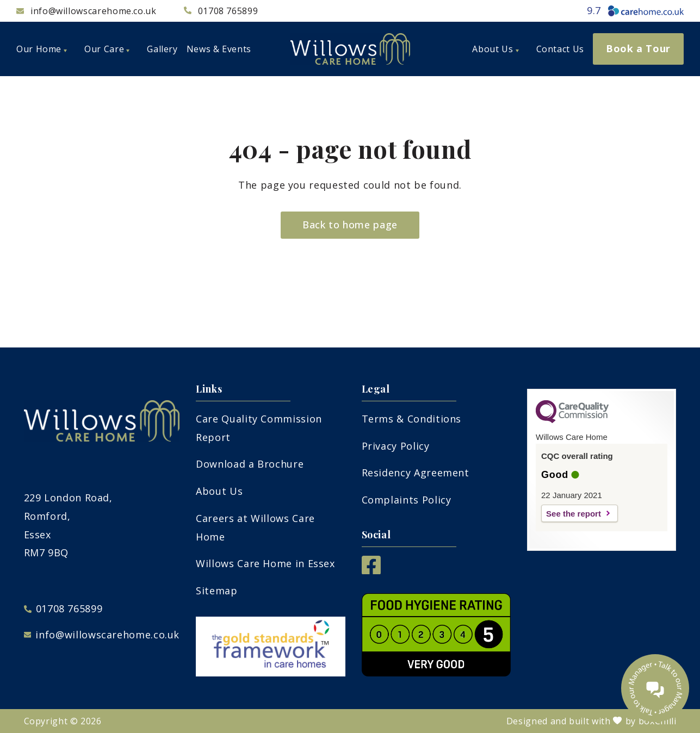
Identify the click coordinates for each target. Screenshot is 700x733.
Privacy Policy (396, 446)
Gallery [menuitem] (162, 49)
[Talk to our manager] (655, 688)
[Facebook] (371, 570)
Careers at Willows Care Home (255, 527)
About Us (219, 491)
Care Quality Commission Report (259, 428)
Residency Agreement (416, 473)
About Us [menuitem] (495, 49)
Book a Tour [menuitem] (638, 48)
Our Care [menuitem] (107, 49)
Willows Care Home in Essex (265, 563)
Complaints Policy (407, 500)
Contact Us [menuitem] (560, 49)
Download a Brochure (250, 464)
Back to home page (350, 225)
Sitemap (216, 591)
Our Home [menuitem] (42, 49)
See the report (574, 514)
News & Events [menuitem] (219, 49)
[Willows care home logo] (350, 49)
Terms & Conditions (412, 419)
